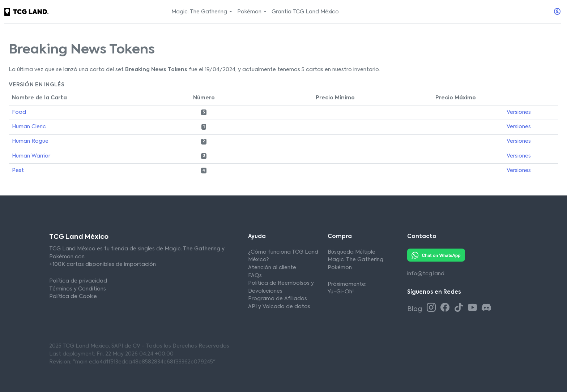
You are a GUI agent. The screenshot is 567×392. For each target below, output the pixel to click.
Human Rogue (30, 141)
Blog (415, 309)
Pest (18, 171)
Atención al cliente (272, 268)
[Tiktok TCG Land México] (460, 308)
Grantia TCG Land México (305, 12)
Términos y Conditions (78, 289)
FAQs (255, 276)
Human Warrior (31, 156)
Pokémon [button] (250, 12)
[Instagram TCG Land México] (432, 308)
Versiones (519, 112)
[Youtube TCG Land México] (474, 308)
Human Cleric (29, 127)
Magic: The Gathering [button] (200, 12)
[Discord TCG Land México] (486, 308)
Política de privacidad (78, 281)
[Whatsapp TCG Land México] (436, 255)
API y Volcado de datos (279, 307)
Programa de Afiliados (278, 299)
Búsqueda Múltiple (351, 252)
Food (19, 112)
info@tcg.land (426, 274)
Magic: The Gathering (355, 260)
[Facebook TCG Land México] (446, 308)
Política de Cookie (73, 297)
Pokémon (340, 268)
